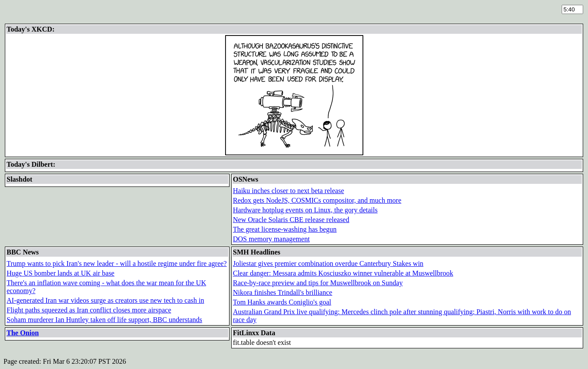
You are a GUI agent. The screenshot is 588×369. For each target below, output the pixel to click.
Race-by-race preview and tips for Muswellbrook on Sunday (318, 283)
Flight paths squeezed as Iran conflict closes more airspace (89, 310)
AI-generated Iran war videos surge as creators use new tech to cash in (105, 300)
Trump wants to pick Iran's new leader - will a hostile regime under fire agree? (117, 263)
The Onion (23, 333)
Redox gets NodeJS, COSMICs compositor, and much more (317, 200)
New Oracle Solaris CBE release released (291, 220)
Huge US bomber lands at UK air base (61, 273)
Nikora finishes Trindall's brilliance (283, 292)
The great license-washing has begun (285, 229)
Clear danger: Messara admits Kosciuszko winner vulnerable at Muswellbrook (343, 273)
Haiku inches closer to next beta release (289, 191)
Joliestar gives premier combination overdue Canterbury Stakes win (328, 263)
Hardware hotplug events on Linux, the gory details (305, 210)
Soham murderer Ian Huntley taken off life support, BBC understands (104, 320)
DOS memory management (271, 239)
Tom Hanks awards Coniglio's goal (282, 302)
